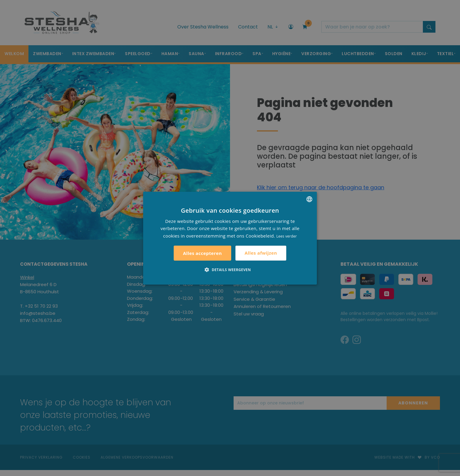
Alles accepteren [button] (202, 253)
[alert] (230, 238)
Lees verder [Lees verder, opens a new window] (287, 236)
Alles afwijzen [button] (261, 253)
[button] (230, 270)
